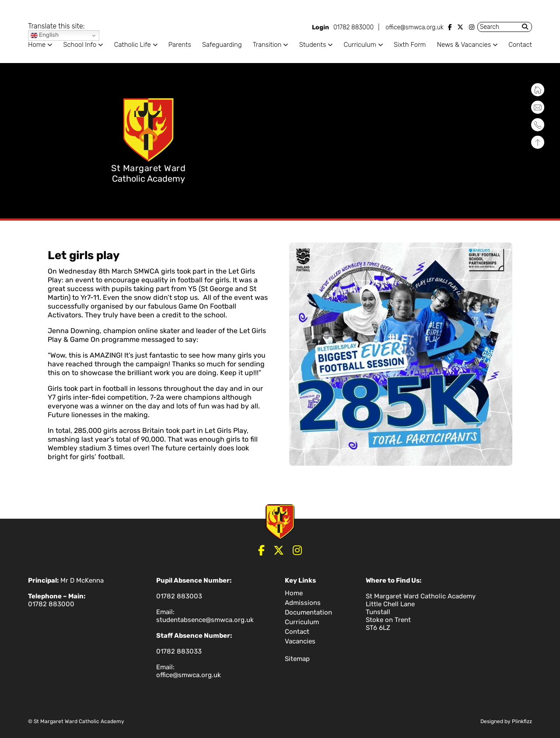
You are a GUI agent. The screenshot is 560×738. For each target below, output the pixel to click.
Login (320, 27)
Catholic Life (133, 45)
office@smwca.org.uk (414, 27)
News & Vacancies (464, 45)
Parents (180, 45)
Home (37, 45)
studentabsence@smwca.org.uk (205, 620)
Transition (267, 45)
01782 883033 (179, 651)
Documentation (308, 612)
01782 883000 (353, 27)
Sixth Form (410, 45)
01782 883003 (179, 596)
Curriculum (360, 45)
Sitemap (297, 659)
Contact (520, 45)
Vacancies (300, 641)
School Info (80, 45)
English (45, 35)
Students (313, 45)
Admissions (303, 603)
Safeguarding (222, 45)
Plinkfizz (522, 721)
